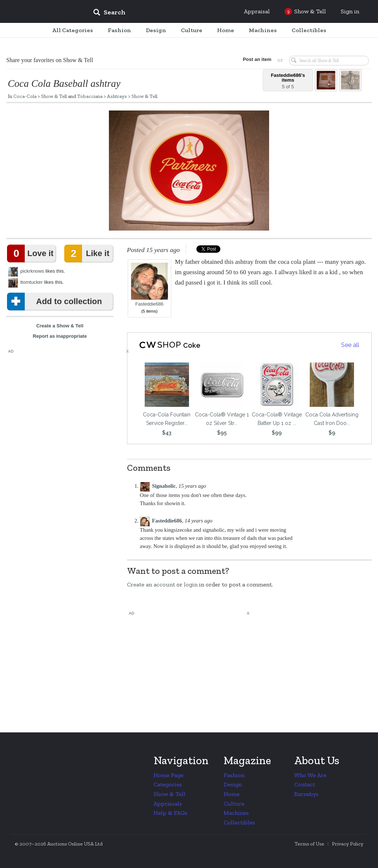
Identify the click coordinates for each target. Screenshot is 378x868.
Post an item (257, 59)
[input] (163, 13)
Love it (32, 253)
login (191, 584)
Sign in (350, 11)
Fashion (234, 775)
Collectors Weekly (43, 12)
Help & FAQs (171, 813)
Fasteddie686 (150, 285)
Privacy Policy (348, 844)
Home (232, 794)
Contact (305, 784)
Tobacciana (90, 96)
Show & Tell (54, 96)
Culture (234, 804)
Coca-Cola (25, 96)
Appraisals (168, 804)
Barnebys (306, 794)
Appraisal (257, 11)
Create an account (151, 584)
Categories (168, 784)
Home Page (169, 775)
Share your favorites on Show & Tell (50, 60)
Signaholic (164, 486)
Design (233, 784)
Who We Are (310, 775)
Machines (236, 813)
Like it (88, 253)
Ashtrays (117, 96)
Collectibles (239, 822)
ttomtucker (32, 282)
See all (350, 345)
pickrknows (32, 271)
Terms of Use (309, 844)
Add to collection (56, 302)
